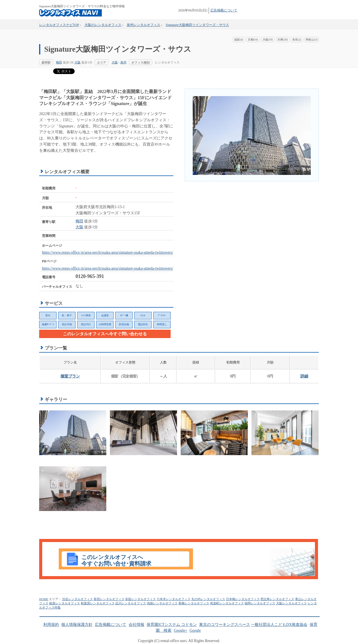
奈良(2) (297, 40)
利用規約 (51, 625)
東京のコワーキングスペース (225, 625)
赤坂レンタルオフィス (140, 599)
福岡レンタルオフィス (260, 603)
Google (195, 630)
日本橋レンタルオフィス (243, 599)
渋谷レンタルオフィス (77, 599)
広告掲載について (224, 10)
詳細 (304, 376)
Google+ (181, 630)
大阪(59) (268, 40)
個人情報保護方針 (77, 625)
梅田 (59, 62)
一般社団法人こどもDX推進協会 (279, 625)
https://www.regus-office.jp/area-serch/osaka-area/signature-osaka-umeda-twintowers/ (108, 252)
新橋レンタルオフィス (194, 603)
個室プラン (70, 376)
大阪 (77, 62)
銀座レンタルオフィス (65, 603)
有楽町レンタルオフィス (227, 603)
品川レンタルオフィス (131, 603)
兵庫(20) (283, 40)
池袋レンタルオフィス (162, 603)
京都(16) (253, 40)
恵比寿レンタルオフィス (277, 599)
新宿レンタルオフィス (109, 599)
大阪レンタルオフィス (291, 603)
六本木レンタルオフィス (174, 599)
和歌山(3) (312, 40)
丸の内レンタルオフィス (208, 599)
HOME (44, 599)
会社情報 (136, 625)
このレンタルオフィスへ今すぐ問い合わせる (105, 334)
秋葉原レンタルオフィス (98, 603)
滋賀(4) (239, 40)
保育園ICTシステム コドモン (172, 625)
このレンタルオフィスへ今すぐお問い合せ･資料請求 (116, 560)
